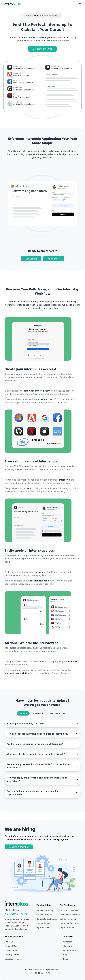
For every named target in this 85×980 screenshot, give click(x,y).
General (23, 713)
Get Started (31, 259)
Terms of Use (11, 946)
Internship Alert (44, 923)
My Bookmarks (43, 928)
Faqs (66, 959)
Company (68, 946)
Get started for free (42, 49)
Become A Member (19, 847)
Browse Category (44, 915)
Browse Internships (45, 910)
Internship (39, 713)
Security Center (12, 955)
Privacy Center (11, 950)
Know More (54, 259)
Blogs (66, 955)
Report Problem (67, 928)
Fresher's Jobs (58, 713)
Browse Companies (69, 910)
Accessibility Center (14, 959)
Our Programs (70, 950)
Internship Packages (70, 923)
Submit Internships (69, 919)
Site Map (9, 942)
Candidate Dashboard (47, 919)
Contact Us (68, 942)
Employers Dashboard (70, 915)
